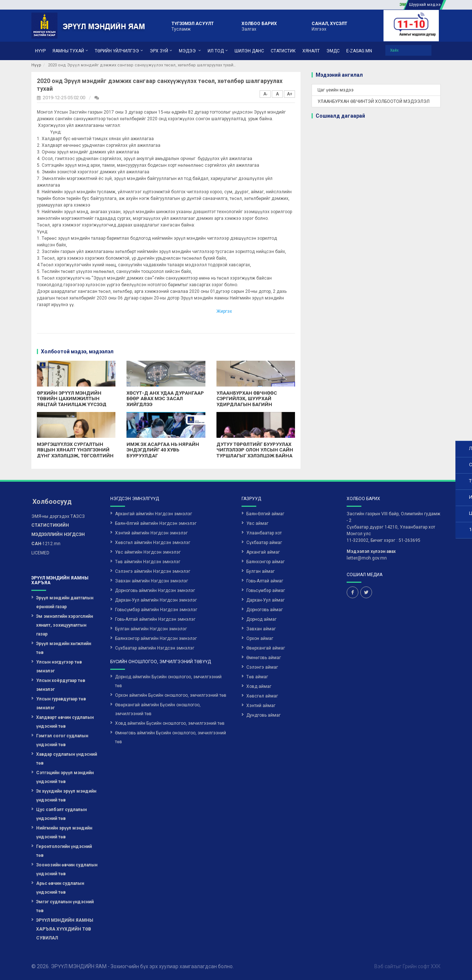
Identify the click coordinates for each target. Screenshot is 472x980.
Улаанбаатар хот (264, 533)
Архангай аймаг (263, 552)
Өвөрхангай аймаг (266, 648)
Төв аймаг (257, 677)
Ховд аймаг (259, 686)
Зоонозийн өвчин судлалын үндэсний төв (67, 869)
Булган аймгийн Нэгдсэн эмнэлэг (151, 629)
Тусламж (193, 26)
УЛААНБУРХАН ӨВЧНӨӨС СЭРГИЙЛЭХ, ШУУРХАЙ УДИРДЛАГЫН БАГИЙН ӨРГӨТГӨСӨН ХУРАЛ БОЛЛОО (251, 402)
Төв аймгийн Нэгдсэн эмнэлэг (148, 562)
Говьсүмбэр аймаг (266, 591)
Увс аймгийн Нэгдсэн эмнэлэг (148, 552)
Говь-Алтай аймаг (265, 581)
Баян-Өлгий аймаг (265, 514)
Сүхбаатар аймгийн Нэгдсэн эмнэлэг (155, 648)
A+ (290, 94)
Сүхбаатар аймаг (264, 543)
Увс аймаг (257, 523)
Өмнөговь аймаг (264, 658)
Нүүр (36, 65)
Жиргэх (224, 311)
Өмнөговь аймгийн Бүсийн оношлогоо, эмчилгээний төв (171, 737)
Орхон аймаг (260, 638)
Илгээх (329, 26)
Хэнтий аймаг (261, 706)
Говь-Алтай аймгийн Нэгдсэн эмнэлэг (155, 619)
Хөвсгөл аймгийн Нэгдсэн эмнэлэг (153, 543)
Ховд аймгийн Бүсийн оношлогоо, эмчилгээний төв (170, 723)
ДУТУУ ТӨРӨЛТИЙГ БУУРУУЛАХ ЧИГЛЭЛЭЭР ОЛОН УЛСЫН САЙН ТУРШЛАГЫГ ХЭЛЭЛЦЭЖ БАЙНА (255, 450)
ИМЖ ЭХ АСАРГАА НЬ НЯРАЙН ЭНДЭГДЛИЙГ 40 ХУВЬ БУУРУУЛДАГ (163, 450)
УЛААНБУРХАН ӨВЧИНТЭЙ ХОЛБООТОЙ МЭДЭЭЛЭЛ (374, 101)
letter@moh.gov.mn (367, 558)
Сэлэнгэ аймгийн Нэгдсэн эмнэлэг (153, 571)
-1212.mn (58, 534)
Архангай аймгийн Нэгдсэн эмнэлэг (154, 514)
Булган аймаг (261, 571)
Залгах (259, 26)
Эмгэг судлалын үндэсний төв (65, 906)
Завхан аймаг (261, 629)
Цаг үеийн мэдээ (336, 90)
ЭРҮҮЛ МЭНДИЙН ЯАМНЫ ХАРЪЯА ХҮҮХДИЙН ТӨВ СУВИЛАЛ (65, 929)
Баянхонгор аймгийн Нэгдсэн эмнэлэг (156, 638)
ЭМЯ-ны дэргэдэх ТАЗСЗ (58, 516)
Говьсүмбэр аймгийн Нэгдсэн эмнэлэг (156, 610)
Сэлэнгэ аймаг (262, 667)
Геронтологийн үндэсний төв (64, 851)
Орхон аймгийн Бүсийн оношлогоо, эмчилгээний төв (171, 695)
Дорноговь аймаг (265, 610)
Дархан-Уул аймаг (265, 600)
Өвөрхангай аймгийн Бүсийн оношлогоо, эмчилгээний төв (158, 709)
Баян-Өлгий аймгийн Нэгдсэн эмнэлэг (156, 523)
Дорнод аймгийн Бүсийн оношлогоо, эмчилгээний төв (168, 681)
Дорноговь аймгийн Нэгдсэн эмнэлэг (155, 591)
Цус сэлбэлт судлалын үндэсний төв (61, 814)
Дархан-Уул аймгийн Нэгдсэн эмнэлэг (156, 600)
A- (265, 94)
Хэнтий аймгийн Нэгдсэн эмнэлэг (151, 533)
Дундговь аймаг (263, 715)
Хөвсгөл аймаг (262, 696)
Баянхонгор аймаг (265, 562)
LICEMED (40, 553)
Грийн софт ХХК (422, 966)
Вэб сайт (385, 966)
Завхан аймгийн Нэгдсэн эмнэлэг (152, 581)
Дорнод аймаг (261, 619)
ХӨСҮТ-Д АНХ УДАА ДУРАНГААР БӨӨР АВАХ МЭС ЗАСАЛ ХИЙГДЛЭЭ (165, 399)
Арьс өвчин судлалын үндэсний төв (60, 888)
